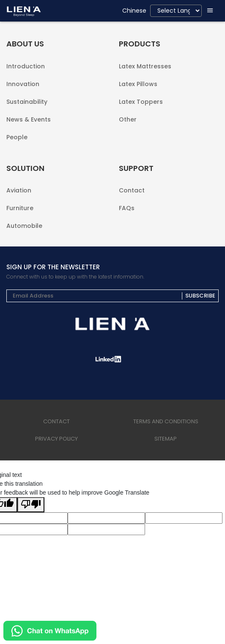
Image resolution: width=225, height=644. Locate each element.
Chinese (134, 11)
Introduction (26, 66)
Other (128, 119)
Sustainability (27, 102)
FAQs (127, 207)
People (17, 137)
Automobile (24, 225)
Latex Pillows (138, 84)
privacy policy (56, 439)
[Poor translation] (31, 505)
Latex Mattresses (145, 66)
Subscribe (200, 296)
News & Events (29, 119)
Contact (132, 190)
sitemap (166, 439)
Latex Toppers (141, 102)
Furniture (20, 208)
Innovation (23, 84)
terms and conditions (166, 421)
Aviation (19, 190)
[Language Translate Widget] (176, 11)
